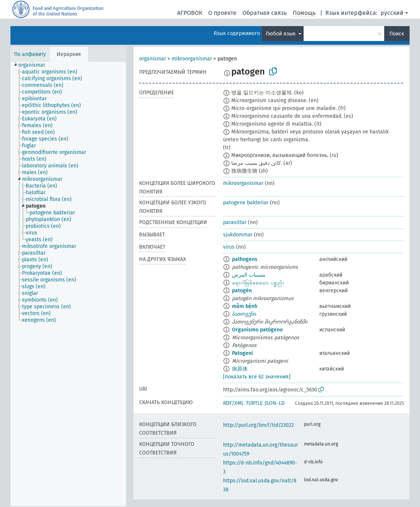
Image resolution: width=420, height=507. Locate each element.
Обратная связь (265, 13)
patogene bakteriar (246, 203)
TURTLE (254, 403)
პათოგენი (244, 314)
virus (229, 247)
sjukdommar (238, 235)
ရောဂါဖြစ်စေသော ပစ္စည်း (258, 283)
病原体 (240, 369)
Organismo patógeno (257, 330)
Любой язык (281, 34)
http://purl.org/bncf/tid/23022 (258, 425)
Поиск (397, 34)
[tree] (68, 284)
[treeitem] (35, 65)
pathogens (245, 259)
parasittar (235, 222)
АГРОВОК (190, 13)
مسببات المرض (249, 275)
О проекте (222, 13)
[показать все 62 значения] (257, 377)
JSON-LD (275, 403)
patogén (242, 291)
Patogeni (242, 353)
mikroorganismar (192, 59)
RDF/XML (233, 403)
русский (392, 13)
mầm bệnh (245, 306)
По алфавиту (30, 54)
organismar (153, 59)
